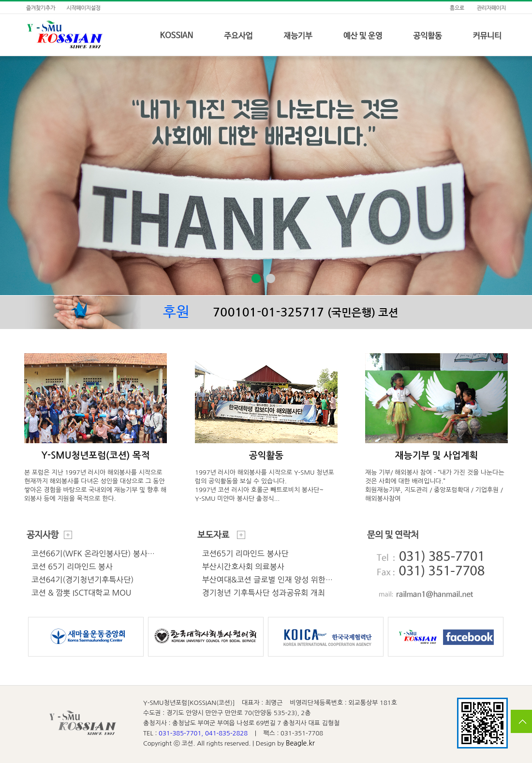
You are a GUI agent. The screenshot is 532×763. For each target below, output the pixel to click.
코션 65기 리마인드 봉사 (72, 567)
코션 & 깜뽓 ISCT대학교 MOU (81, 593)
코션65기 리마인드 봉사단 (245, 554)
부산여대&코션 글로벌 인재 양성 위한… (267, 580)
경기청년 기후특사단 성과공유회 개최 (264, 593)
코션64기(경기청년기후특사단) (83, 580)
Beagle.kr (300, 743)
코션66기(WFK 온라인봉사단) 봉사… (93, 554)
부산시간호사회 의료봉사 (243, 567)
